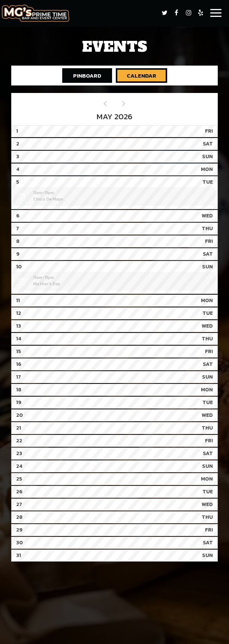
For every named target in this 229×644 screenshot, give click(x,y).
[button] (114, 196)
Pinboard (82, 76)
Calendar (136, 76)
